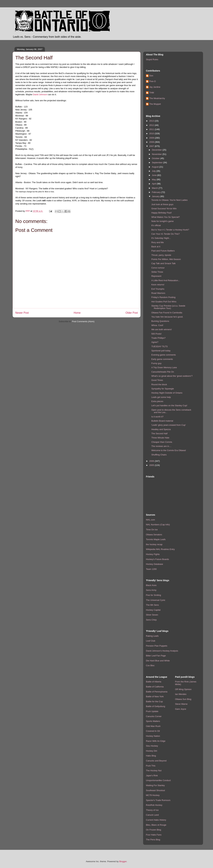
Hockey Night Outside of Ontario (167, 393)
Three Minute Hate (160, 438)
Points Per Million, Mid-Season (166, 259)
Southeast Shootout (155, 790)
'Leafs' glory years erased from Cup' (168, 425)
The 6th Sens (152, 605)
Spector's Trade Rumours (158, 800)
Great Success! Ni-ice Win (164, 209)
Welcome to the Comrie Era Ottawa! (169, 450)
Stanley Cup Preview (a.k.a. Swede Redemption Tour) (168, 307)
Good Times (157, 380)
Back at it (156, 247)
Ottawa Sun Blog (183, 699)
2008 (152, 142)
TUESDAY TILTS (159, 346)
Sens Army (151, 590)
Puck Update (152, 711)
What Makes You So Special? (165, 217)
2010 (152, 133)
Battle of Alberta (154, 682)
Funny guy (156, 363)
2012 (152, 125)
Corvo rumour (158, 268)
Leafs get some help (161, 397)
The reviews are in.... (161, 446)
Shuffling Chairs (159, 455)
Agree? (155, 342)
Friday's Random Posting (163, 297)
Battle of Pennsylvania (157, 692)
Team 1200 (151, 569)
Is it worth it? (157, 417)
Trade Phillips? (158, 338)
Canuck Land (152, 815)
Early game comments (162, 359)
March (155, 188)
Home (77, 313)
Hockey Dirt (152, 751)
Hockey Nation (153, 736)
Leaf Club (151, 641)
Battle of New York (155, 696)
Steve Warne (181, 704)
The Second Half (159, 433)
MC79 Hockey (153, 795)
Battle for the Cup (154, 701)
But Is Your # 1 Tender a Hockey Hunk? (170, 230)
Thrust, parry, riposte (161, 255)
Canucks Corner (154, 716)
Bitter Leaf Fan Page (156, 656)
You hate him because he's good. (167, 317)
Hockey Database (155, 564)
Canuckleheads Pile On (163, 372)
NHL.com (150, 520)
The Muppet (155, 104)
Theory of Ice (152, 810)
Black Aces (151, 585)
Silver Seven (152, 615)
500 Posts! (156, 334)
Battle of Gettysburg (156, 706)
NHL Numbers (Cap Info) (158, 525)
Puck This (151, 766)
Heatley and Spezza (161, 429)
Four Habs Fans (154, 835)
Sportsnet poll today (161, 351)
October (156, 158)
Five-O (153, 81)
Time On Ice (152, 530)
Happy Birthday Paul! (161, 213)
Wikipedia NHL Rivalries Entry (160, 549)
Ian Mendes (181, 694)
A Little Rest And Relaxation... (165, 280)
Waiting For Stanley (155, 785)
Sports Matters (153, 721)
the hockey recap (154, 544)
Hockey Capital (153, 610)
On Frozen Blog (154, 830)
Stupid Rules (152, 59)
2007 (152, 146)
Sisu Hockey (152, 746)
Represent (156, 276)
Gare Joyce (181, 709)
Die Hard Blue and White (158, 661)
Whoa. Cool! (157, 325)
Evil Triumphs (158, 289)
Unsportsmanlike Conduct (158, 780)
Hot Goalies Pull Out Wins (164, 302)
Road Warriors (158, 293)
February (157, 192)
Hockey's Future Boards (157, 559)
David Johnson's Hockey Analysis (162, 651)
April (154, 184)
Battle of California (155, 687)
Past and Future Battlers (163, 251)
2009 (152, 138)
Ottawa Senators (154, 535)
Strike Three (157, 272)
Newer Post (22, 313)
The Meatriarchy (157, 98)
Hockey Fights (153, 554)
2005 (152, 465)
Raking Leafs (152, 636)
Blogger (123, 861)
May (154, 180)
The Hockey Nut (154, 771)
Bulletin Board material (162, 421)
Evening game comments (163, 355)
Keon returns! (158, 285)
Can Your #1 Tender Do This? (165, 234)
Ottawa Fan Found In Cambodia (167, 313)
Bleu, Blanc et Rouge (156, 825)
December (157, 150)
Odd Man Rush (153, 726)
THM (152, 93)
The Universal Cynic (156, 600)
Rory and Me (157, 242)
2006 (152, 461)
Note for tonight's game (162, 221)
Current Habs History (156, 820)
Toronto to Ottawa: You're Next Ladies (169, 200)
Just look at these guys (162, 204)
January (156, 196)
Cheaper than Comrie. (162, 442)
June (155, 175)
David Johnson (40, 94)
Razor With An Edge (156, 741)
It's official (156, 225)
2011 (152, 129)
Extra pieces (157, 401)
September (158, 163)
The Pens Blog (153, 840)
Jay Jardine (155, 87)
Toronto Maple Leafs (156, 539)
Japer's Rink (152, 776)
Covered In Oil (153, 731)
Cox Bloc (150, 665)
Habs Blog (151, 756)
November (157, 154)
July (154, 171)
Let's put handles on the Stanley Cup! (169, 405)
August (156, 167)
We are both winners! (161, 329)
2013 (152, 121)
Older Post (132, 313)
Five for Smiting (153, 595)
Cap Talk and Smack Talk (163, 263)
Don (151, 76)
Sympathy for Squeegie (162, 389)
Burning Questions (160, 321)
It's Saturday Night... (161, 238)
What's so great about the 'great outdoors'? (172, 376)
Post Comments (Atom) (83, 321)
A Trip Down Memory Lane (164, 367)
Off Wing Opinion (183, 689)
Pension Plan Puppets (157, 646)
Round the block (159, 384)
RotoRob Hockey (154, 805)
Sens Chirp (151, 620)
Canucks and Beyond (156, 761)
